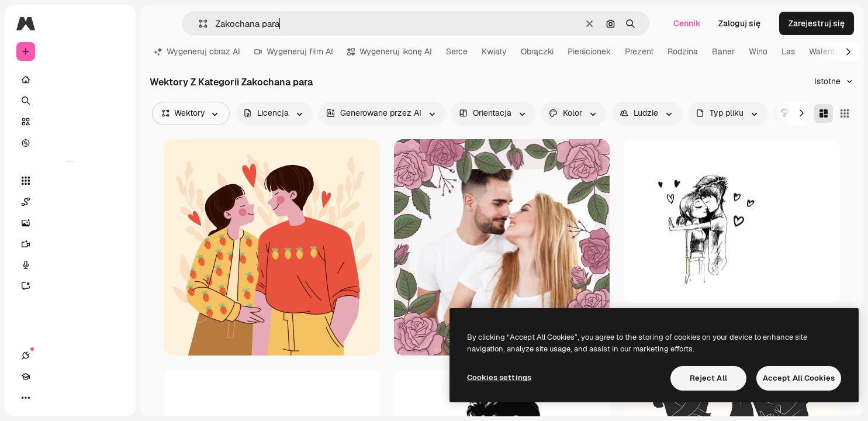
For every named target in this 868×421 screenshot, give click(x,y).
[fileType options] (728, 113)
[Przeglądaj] (70, 143)
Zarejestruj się (817, 23)
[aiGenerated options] (382, 113)
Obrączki (537, 51)
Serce (457, 51)
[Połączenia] (26, 398)
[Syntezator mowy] (70, 265)
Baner (723, 51)
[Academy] (47, 398)
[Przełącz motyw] (68, 398)
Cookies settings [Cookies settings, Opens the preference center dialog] (499, 377)
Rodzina (683, 51)
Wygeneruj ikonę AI (390, 51)
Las (788, 51)
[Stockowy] (70, 122)
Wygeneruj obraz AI (197, 51)
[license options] (274, 113)
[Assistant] (70, 286)
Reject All (708, 378)
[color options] (574, 113)
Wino (758, 51)
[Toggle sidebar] (115, 23)
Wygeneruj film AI (294, 51)
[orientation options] (493, 113)
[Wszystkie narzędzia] (70, 181)
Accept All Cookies (799, 378)
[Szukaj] (70, 101)
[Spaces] (70, 202)
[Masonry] (824, 113)
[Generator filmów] (70, 244)
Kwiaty (494, 51)
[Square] (845, 113)
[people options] (647, 113)
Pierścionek (589, 51)
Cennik (687, 23)
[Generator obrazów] (70, 223)
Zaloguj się (739, 23)
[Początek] (70, 80)
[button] (198, 24)
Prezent (639, 51)
